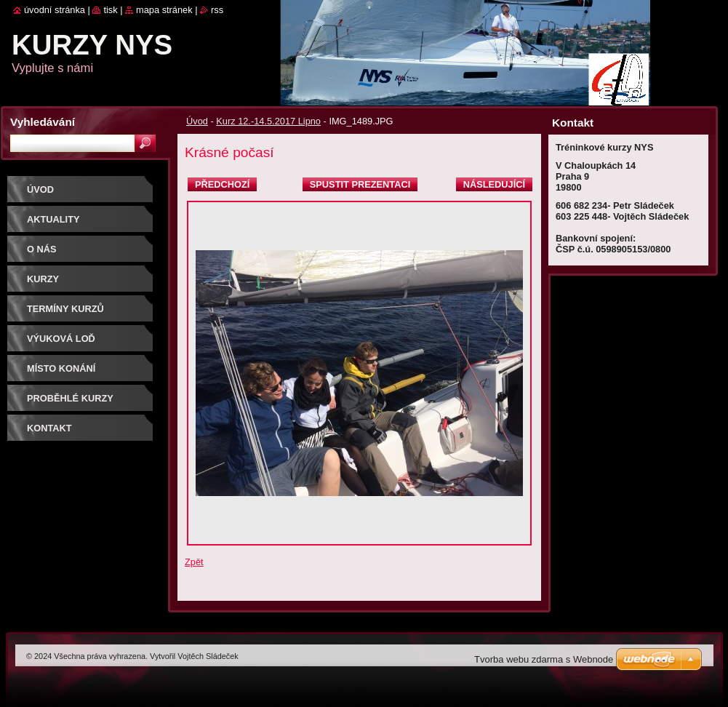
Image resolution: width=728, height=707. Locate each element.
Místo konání (61, 368)
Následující (494, 184)
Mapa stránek (164, 10)
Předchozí (222, 184)
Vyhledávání (43, 122)
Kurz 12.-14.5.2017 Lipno (268, 121)
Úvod (197, 121)
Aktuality (53, 219)
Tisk (110, 10)
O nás (42, 249)
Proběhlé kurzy (70, 398)
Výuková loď (61, 339)
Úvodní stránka (55, 10)
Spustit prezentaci (360, 184)
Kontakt (49, 428)
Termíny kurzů (65, 309)
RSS (217, 10)
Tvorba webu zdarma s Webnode (544, 659)
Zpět (194, 562)
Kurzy (43, 279)
